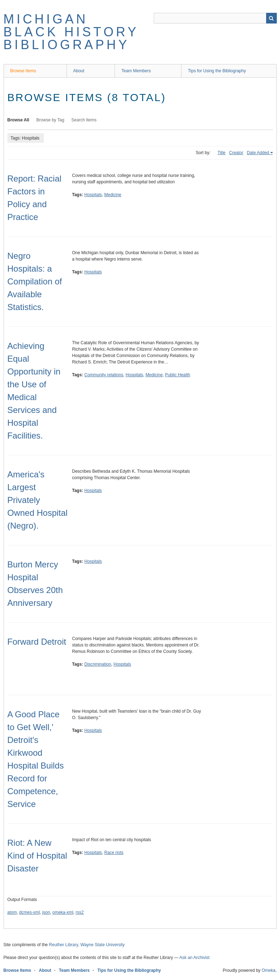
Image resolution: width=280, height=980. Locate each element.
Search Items (84, 120)
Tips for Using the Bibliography (217, 71)
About (79, 71)
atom (12, 912)
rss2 (80, 912)
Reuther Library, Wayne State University (87, 945)
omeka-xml (63, 912)
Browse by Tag (50, 120)
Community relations (104, 375)
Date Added (258, 153)
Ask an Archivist (194, 958)
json (46, 912)
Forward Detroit (37, 642)
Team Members (136, 71)
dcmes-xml (30, 912)
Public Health (178, 375)
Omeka (268, 970)
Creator (236, 153)
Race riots (114, 853)
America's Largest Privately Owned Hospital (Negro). (38, 500)
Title (222, 153)
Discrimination (98, 664)
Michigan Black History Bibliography (71, 32)
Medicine (113, 195)
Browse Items (23, 71)
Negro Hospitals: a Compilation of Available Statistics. (35, 281)
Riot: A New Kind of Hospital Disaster (37, 856)
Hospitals (93, 195)
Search (271, 18)
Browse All (19, 120)
